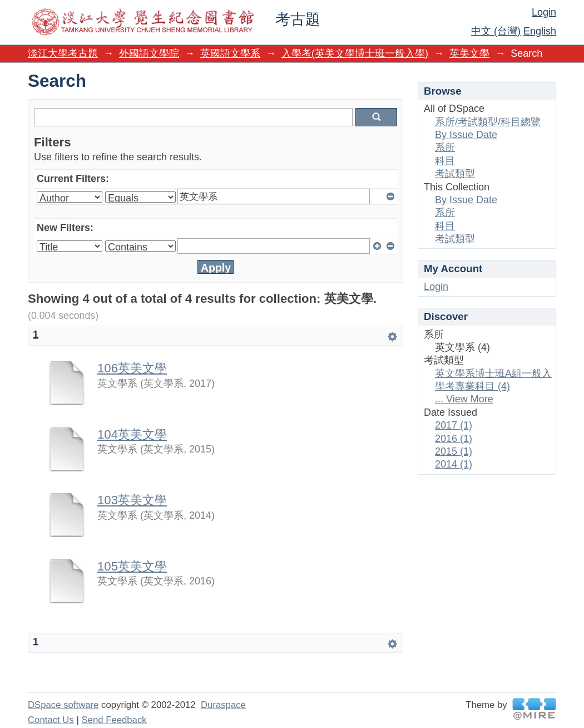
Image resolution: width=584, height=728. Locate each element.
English (540, 31)
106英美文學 (132, 368)
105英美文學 (132, 566)
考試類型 (455, 174)
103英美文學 (132, 500)
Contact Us (51, 720)
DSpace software (63, 705)
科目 (445, 161)
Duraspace (223, 705)
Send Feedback (114, 720)
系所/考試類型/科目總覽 (488, 122)
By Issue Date (466, 135)
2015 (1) (454, 451)
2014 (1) (454, 464)
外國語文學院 (149, 53)
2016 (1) (454, 439)
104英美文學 (132, 434)
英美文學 (469, 53)
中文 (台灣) (496, 31)
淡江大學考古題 (63, 53)
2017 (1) (454, 425)
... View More (464, 399)
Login (544, 12)
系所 (445, 147)
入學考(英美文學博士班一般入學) (355, 53)
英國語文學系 (230, 53)
